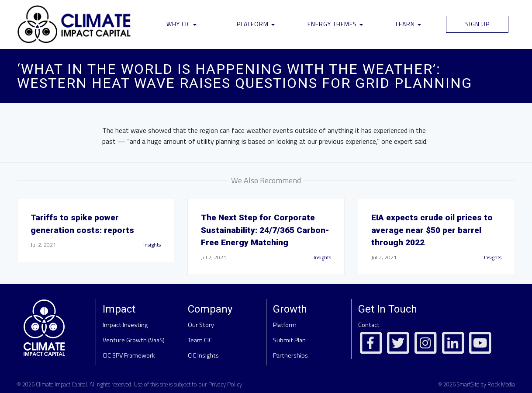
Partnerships (290, 355)
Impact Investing (125, 325)
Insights (152, 245)
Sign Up (477, 24)
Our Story (201, 325)
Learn (408, 24)
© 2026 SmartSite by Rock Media (477, 384)
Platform (256, 24)
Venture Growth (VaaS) (134, 340)
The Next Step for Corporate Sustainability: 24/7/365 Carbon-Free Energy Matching (265, 230)
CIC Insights (203, 355)
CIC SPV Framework (129, 355)
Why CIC (181, 24)
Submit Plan (289, 340)
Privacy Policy (225, 384)
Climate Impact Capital (61, 384)
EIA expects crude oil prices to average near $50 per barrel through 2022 (432, 230)
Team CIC (200, 340)
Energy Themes (335, 24)
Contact (369, 325)
